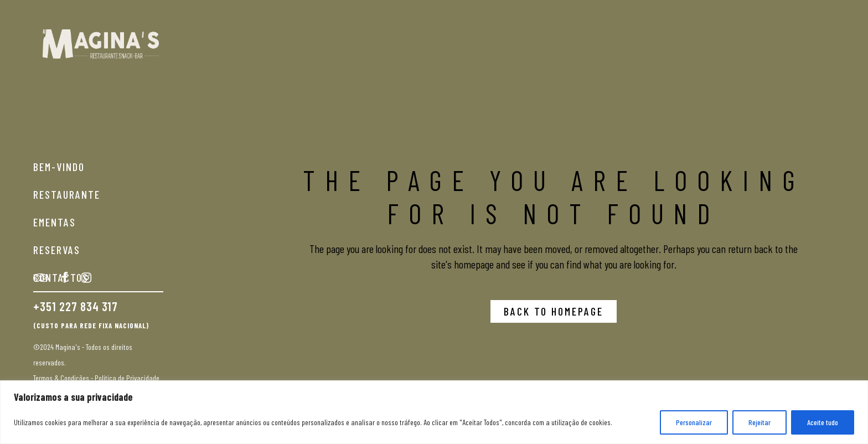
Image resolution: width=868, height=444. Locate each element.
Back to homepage (554, 311)
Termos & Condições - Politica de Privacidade (96, 378)
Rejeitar (759, 422)
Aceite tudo (823, 422)
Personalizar (694, 422)
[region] (434, 412)
